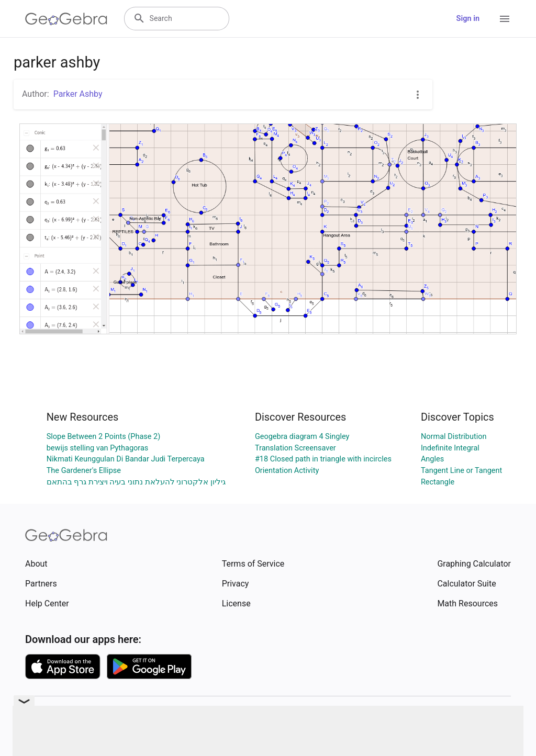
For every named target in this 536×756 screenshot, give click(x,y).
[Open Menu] (505, 19)
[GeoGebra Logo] (66, 19)
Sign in (468, 19)
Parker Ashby (78, 94)
